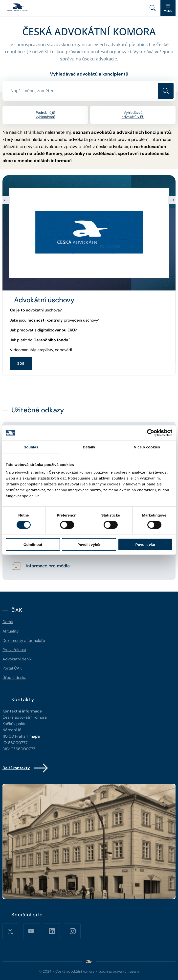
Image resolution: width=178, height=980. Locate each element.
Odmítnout (33, 545)
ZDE (21, 364)
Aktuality (11, 631)
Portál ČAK (12, 668)
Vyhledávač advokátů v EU (133, 115)
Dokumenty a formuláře (24, 641)
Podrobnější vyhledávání (45, 115)
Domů (8, 622)
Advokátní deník (17, 659)
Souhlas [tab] (31, 447)
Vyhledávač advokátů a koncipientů (89, 74)
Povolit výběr (89, 545)
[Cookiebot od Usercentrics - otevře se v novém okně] (151, 433)
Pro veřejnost (14, 650)
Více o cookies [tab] (147, 447)
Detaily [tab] (89, 447)
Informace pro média (48, 566)
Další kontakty (26, 768)
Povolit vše (145, 545)
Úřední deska (14, 678)
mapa (35, 736)
